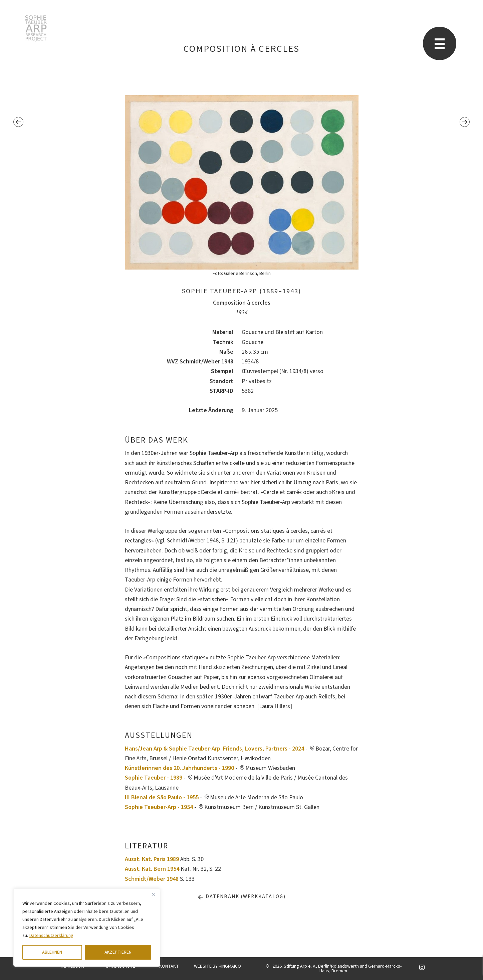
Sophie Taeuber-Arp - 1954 (159, 807)
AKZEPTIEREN (118, 952)
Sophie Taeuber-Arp (36, 28)
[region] (87, 928)
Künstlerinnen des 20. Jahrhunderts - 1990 (179, 768)
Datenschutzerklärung (51, 936)
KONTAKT (169, 966)
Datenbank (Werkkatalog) (241, 897)
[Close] (153, 894)
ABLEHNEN (52, 952)
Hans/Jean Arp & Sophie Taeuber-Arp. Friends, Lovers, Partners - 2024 (214, 749)
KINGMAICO (230, 966)
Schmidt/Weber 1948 (193, 541)
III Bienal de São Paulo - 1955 (162, 797)
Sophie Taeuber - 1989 (154, 778)
